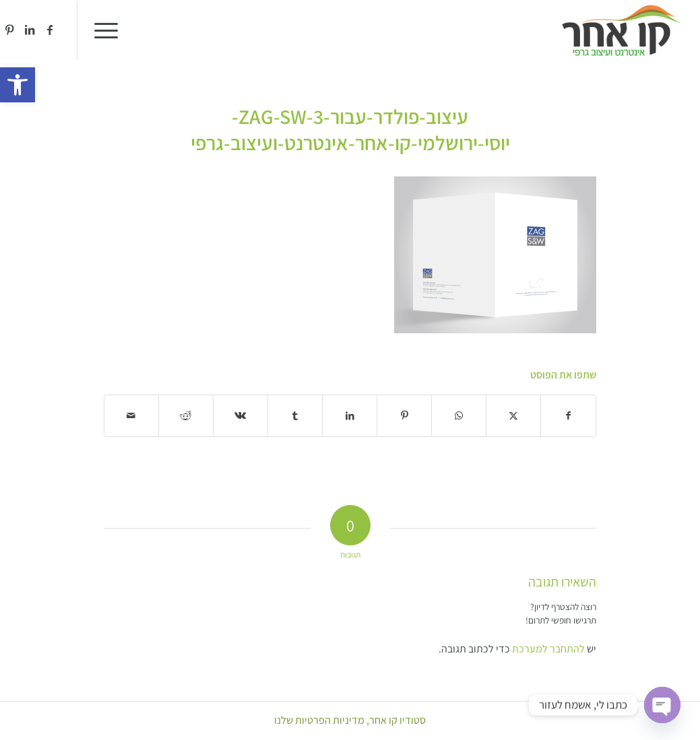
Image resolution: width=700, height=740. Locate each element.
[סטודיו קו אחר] (622, 30)
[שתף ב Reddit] (186, 416)
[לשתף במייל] (131, 416)
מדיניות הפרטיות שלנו (319, 720)
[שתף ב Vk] (241, 416)
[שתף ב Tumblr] (295, 416)
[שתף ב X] (513, 416)
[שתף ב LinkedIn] (350, 416)
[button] (18, 85)
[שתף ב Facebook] (568, 416)
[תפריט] (110, 30)
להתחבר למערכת (548, 649)
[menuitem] (110, 30)
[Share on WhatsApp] (459, 416)
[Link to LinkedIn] (30, 30)
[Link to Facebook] (50, 30)
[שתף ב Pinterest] (404, 416)
